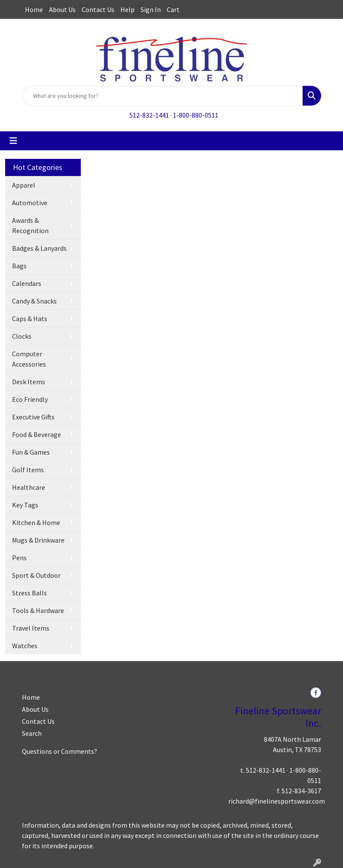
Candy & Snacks (34, 301)
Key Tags (25, 505)
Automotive (30, 203)
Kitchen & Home (36, 522)
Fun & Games (31, 452)
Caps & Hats (30, 319)
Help (127, 9)
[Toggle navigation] (13, 141)
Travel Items (31, 628)
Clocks (22, 336)
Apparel (24, 185)
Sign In (151, 9)
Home (34, 9)
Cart (173, 9)
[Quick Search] (162, 96)
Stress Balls (29, 593)
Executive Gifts (33, 417)
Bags (19, 266)
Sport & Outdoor (36, 575)
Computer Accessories (29, 359)
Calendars (27, 283)
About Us (62, 9)
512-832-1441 (149, 115)
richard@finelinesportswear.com (277, 801)
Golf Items (28, 470)
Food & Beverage (37, 434)
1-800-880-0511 (196, 115)
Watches (25, 646)
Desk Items (29, 382)
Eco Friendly (30, 399)
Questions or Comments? (60, 751)
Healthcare (29, 487)
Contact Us (98, 9)
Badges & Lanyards (39, 248)
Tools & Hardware (38, 610)
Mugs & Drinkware (38, 540)
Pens (19, 558)
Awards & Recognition (30, 225)
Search (32, 733)
